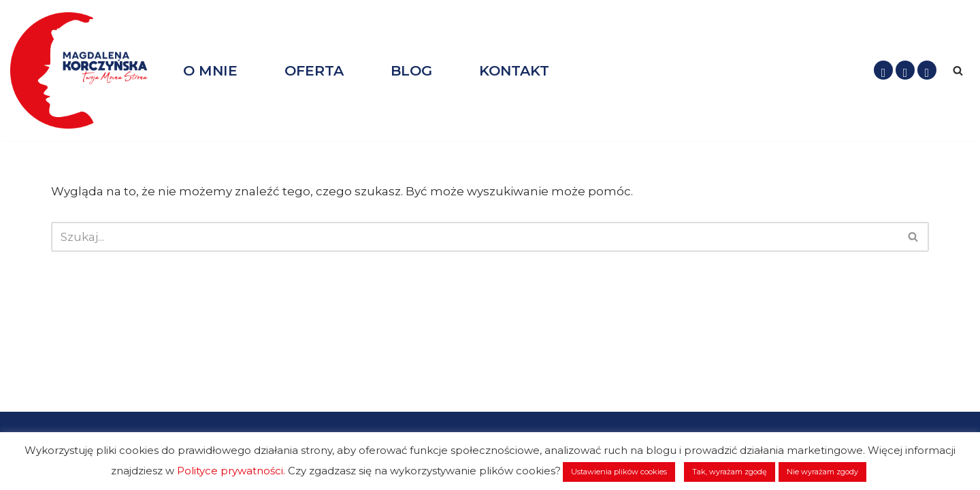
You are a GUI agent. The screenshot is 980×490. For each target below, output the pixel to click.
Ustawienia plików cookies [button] (619, 472)
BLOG (411, 70)
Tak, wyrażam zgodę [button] (730, 472)
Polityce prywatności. (231, 471)
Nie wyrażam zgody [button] (822, 472)
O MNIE (210, 70)
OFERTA (314, 70)
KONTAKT (514, 70)
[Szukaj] (958, 70)
